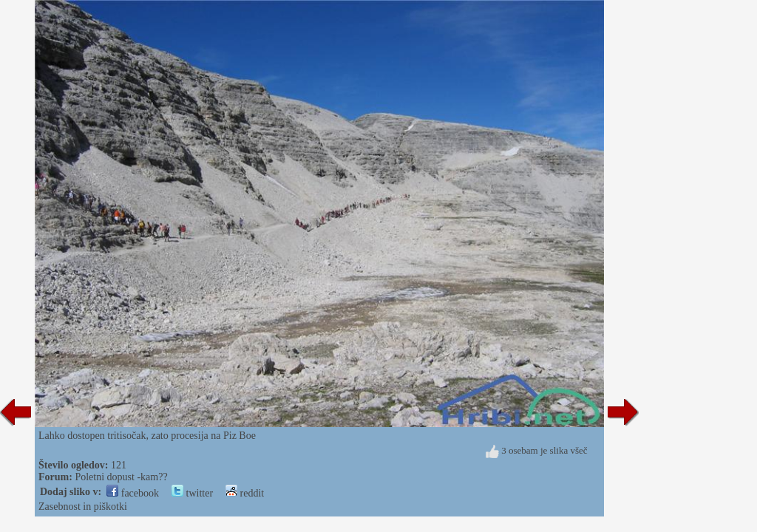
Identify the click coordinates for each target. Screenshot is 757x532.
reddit (245, 493)
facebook (133, 493)
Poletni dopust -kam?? (121, 477)
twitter (192, 493)
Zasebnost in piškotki (83, 507)
